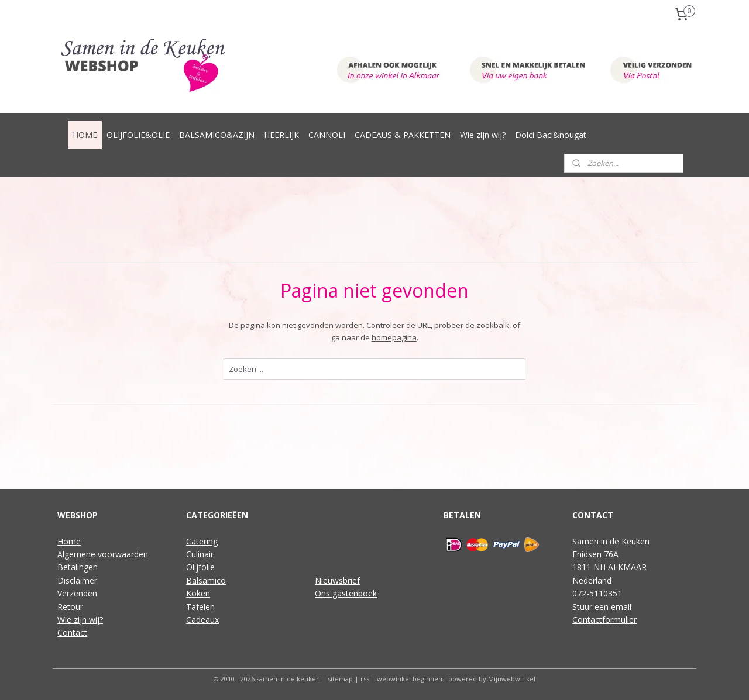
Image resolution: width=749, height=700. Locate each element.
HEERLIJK (281, 135)
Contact (72, 632)
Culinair (200, 554)
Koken (198, 593)
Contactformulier (604, 620)
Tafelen (200, 607)
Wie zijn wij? (483, 135)
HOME (85, 135)
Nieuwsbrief (337, 580)
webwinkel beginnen (410, 679)
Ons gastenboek (346, 593)
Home (69, 541)
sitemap (340, 679)
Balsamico (206, 580)
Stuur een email (602, 607)
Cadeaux (202, 620)
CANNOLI (327, 135)
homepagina (394, 337)
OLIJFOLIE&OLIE (138, 135)
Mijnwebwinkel (512, 679)
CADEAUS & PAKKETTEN (403, 135)
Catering (202, 541)
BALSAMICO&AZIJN (217, 135)
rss (365, 679)
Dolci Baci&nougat (551, 135)
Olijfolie (200, 567)
